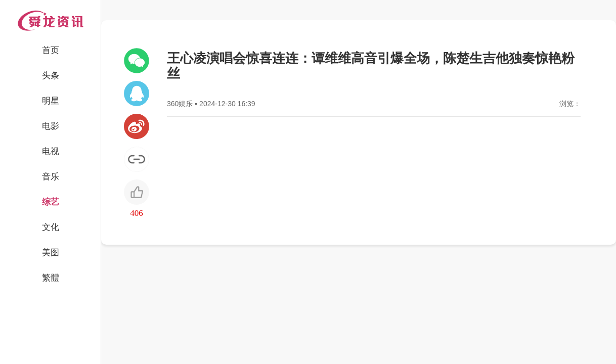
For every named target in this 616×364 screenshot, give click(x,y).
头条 (51, 76)
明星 (51, 101)
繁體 (51, 278)
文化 (51, 227)
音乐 (51, 177)
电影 (51, 126)
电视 (51, 151)
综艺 (51, 202)
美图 (51, 253)
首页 (51, 50)
